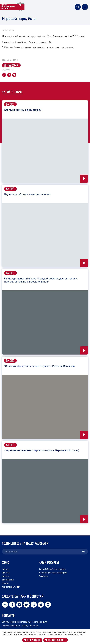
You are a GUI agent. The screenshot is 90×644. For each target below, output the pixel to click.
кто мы (5, 569)
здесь (80, 635)
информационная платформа (53, 573)
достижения (8, 580)
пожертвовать (11, 587)
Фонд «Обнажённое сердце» (52, 569)
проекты (6, 573)
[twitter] (15, 75)
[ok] (10, 75)
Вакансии (43, 576)
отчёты (5, 583)
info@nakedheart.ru (11, 626)
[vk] (5, 75)
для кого (6, 576)
